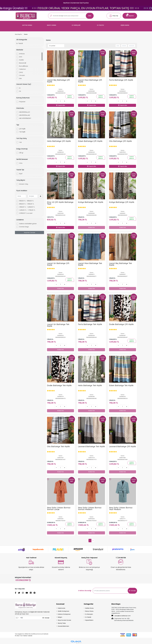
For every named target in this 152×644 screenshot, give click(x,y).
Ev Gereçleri (89, 614)
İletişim (60, 617)
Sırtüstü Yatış (24, 184)
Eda (20, 78)
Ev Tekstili (20, 43)
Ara (90, 16)
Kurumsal (60, 604)
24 (20, 91)
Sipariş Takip (62, 623)
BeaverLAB (23, 63)
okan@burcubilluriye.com (121, 616)
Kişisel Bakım (89, 620)
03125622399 (23, 580)
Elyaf (21, 174)
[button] (114, 16)
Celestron (22, 69)
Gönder (132, 591)
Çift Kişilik (22, 129)
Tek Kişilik (22, 132)
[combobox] (17, 618)
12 (20, 88)
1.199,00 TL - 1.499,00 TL (27, 207)
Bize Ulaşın (116, 604)
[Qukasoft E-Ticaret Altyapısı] (76, 642)
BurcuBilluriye (24, 66)
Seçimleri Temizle (30, 232)
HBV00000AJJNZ (25, 115)
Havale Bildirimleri (63, 626)
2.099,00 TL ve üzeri (26, 213)
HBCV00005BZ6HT (25, 118)
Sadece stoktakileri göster (28, 224)
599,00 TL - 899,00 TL (26, 201)
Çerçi (21, 72)
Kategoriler (89, 604)
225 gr (21, 153)
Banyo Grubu (89, 611)
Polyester (22, 102)
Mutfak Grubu (89, 608)
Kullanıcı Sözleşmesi (64, 614)
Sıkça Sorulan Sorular (64, 620)
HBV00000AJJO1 (25, 112)
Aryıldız (21, 60)
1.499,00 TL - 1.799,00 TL (27, 210)
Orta (21, 163)
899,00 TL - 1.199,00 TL (27, 204)
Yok (20, 142)
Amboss (22, 54)
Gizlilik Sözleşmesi (63, 611)
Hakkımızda (61, 608)
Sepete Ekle (60, 103)
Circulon (22, 75)
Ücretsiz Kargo (24, 227)
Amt (21, 57)
